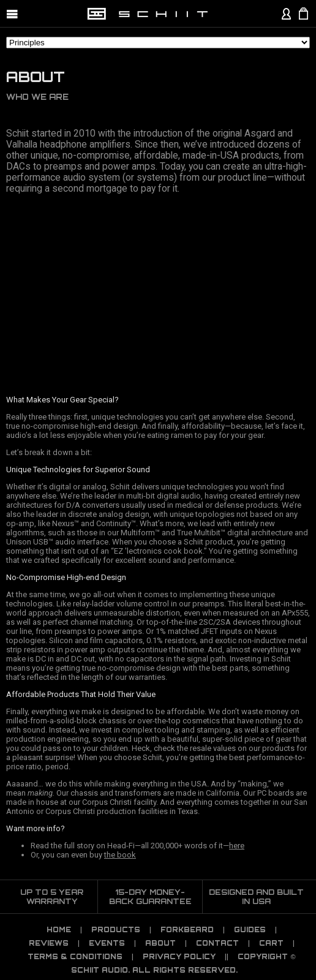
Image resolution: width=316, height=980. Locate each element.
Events (107, 943)
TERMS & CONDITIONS (75, 957)
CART (271, 943)
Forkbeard (187, 930)
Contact (217, 943)
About (160, 943)
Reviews (49, 943)
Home (59, 930)
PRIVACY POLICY (179, 957)
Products (116, 930)
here (237, 846)
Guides (250, 930)
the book (120, 855)
